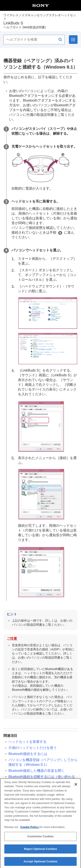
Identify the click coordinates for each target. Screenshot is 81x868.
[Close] (76, 787)
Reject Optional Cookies (40, 851)
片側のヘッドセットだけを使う (33, 748)
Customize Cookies (40, 839)
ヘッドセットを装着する (27, 742)
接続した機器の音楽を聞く (37, 771)
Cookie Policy (30, 830)
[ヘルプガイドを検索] (34, 40)
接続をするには (28, 754)
